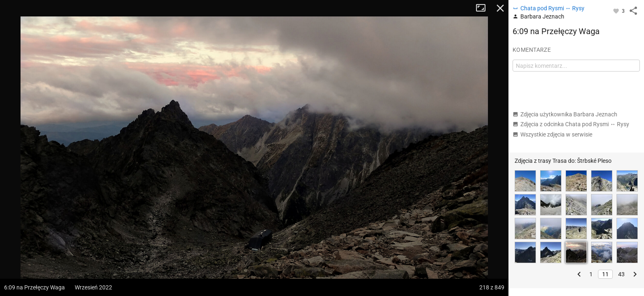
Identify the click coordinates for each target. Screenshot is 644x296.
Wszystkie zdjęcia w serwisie (552, 134)
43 (621, 274)
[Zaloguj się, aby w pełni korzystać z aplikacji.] (617, 11)
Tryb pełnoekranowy (484, 8)
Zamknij (500, 8)
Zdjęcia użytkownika (565, 114)
